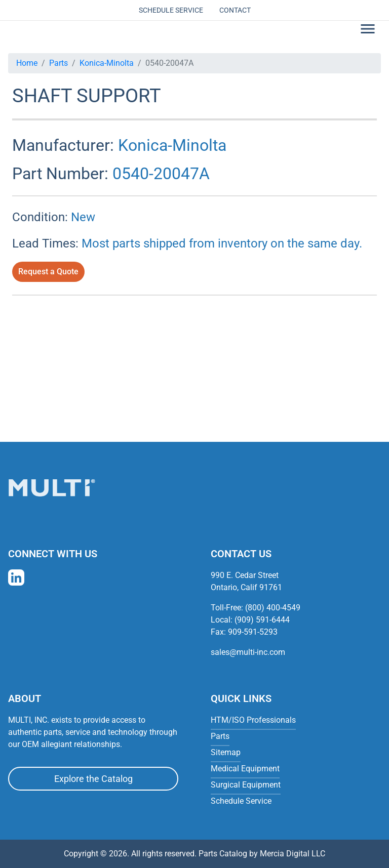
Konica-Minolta (107, 63)
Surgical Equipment (246, 785)
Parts (59, 63)
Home (27, 63)
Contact (235, 10)
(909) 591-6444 (262, 620)
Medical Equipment (245, 769)
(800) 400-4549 (273, 608)
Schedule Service (171, 10)
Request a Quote (48, 272)
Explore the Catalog (93, 779)
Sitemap (226, 752)
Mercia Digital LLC (293, 854)
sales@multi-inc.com (248, 652)
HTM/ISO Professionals (253, 720)
